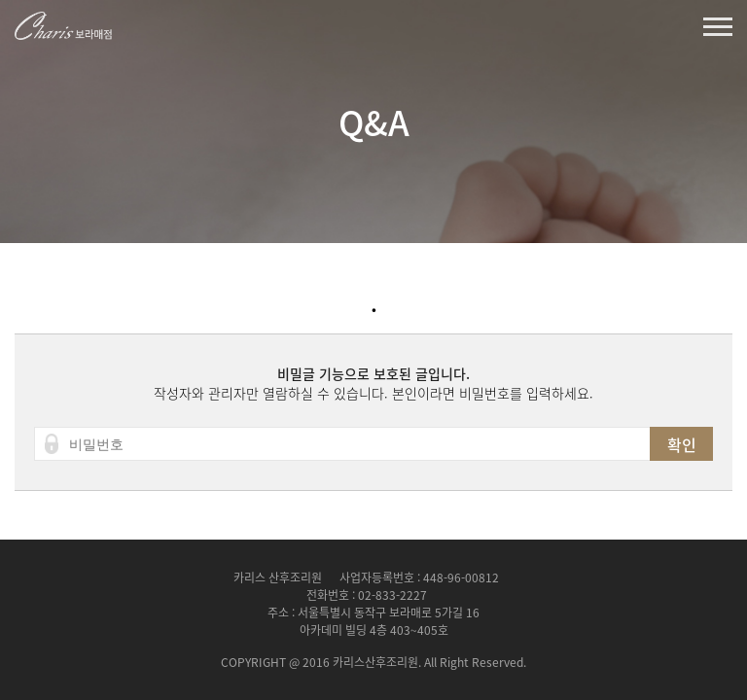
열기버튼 (718, 26)
